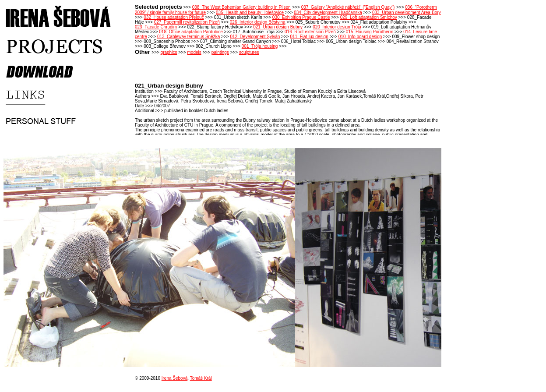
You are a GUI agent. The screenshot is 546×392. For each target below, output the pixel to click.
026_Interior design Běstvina (258, 22)
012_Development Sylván (255, 37)
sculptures (249, 52)
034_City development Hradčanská (328, 12)
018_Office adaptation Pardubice (191, 32)
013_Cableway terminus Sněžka (188, 37)
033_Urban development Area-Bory (407, 12)
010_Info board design (360, 37)
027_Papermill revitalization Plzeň (187, 22)
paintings (220, 52)
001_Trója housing (260, 46)
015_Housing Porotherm (370, 32)
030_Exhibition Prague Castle (301, 17)
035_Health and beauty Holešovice (250, 12)
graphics (169, 52)
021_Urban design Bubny (278, 27)
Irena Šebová (175, 378)
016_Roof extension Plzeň (310, 32)
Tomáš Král (201, 378)
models (194, 52)
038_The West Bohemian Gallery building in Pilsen (241, 7)
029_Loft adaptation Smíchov (369, 17)
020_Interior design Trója (337, 27)
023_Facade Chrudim (156, 27)
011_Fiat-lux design (309, 37)
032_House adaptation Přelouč (174, 17)
